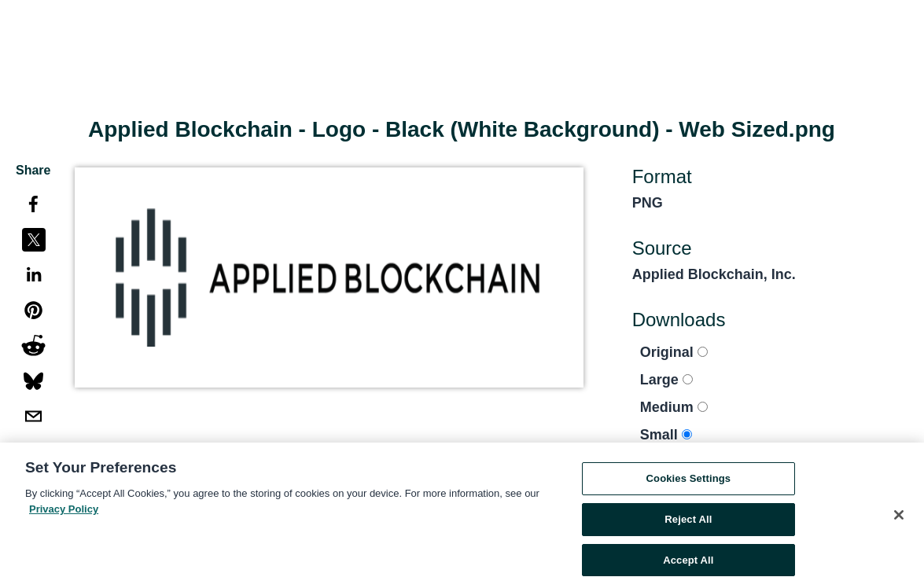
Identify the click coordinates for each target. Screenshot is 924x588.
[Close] (899, 518)
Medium (674, 407)
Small (666, 435)
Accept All (688, 562)
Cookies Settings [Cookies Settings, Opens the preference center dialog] (689, 481)
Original (674, 352)
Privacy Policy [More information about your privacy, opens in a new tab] (64, 511)
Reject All (688, 522)
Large (666, 380)
